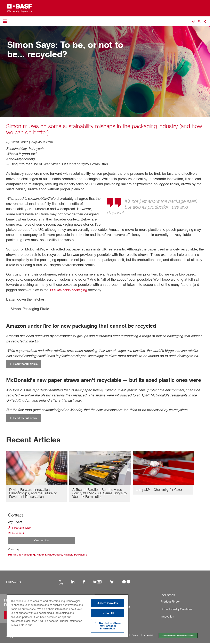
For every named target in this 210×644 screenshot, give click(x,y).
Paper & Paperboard (53, 556)
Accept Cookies (108, 603)
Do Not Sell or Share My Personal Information (179, 636)
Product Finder (169, 602)
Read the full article (25, 364)
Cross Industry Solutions (174, 610)
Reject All (108, 613)
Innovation (166, 617)
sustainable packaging (69, 290)
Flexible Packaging (81, 556)
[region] (67, 616)
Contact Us (42, 541)
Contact (135, 636)
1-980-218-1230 (21, 528)
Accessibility (149, 636)
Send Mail (17, 534)
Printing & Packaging (23, 556)
